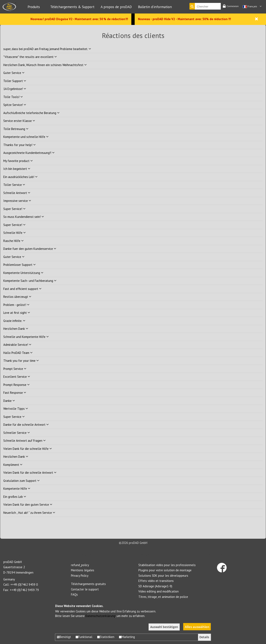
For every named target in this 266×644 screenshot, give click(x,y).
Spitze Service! (15, 105)
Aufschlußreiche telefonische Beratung (31, 113)
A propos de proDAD (116, 7)
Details (204, 637)
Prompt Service (15, 369)
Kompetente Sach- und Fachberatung (30, 281)
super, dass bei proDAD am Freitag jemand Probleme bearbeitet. (47, 49)
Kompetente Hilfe (17, 489)
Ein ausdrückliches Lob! (20, 177)
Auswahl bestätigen (164, 627)
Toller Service (14, 185)
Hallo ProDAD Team (18, 353)
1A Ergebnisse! (15, 89)
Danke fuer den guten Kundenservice (30, 249)
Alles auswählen (197, 627)
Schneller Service (17, 433)
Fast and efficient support (22, 289)
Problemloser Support (20, 265)
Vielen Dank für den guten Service (28, 505)
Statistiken (106, 637)
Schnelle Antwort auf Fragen (24, 441)
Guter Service (14, 73)
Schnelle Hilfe (15, 233)
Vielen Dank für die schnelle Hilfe (28, 449)
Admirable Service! (17, 345)
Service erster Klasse (19, 121)
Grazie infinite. (14, 321)
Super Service (14, 417)
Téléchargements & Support (72, 7)
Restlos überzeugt (17, 297)
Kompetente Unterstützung (23, 273)
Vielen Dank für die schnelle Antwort (30, 473)
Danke (9, 401)
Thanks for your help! (20, 145)
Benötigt (64, 637)
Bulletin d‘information (155, 7)
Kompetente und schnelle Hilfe (26, 137)
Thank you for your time (21, 361)
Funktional (84, 637)
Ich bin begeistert (17, 169)
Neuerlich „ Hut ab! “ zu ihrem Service (29, 513)
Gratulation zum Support (21, 481)
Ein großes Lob (15, 497)
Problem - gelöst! (16, 305)
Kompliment (13, 465)
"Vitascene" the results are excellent (30, 57)
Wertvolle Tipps (16, 409)
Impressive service (17, 201)
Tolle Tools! (13, 97)
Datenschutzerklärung (100, 616)
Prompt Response (16, 385)
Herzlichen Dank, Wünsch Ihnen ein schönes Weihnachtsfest (45, 65)
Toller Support (15, 81)
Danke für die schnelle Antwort (26, 425)
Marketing (127, 637)
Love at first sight (17, 313)
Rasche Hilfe (13, 241)
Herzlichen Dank (16, 329)
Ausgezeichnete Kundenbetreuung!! (29, 153)
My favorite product (18, 161)
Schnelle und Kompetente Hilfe (26, 337)
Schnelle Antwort (17, 193)
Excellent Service (17, 377)
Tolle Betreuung (16, 129)
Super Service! (14, 209)
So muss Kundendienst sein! (24, 217)
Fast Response (15, 393)
